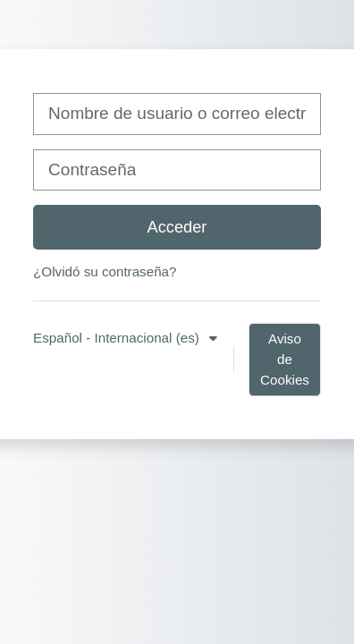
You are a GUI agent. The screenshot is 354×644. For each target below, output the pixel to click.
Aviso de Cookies (285, 359)
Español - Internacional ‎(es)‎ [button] (118, 338)
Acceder (177, 227)
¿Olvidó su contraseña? (105, 271)
